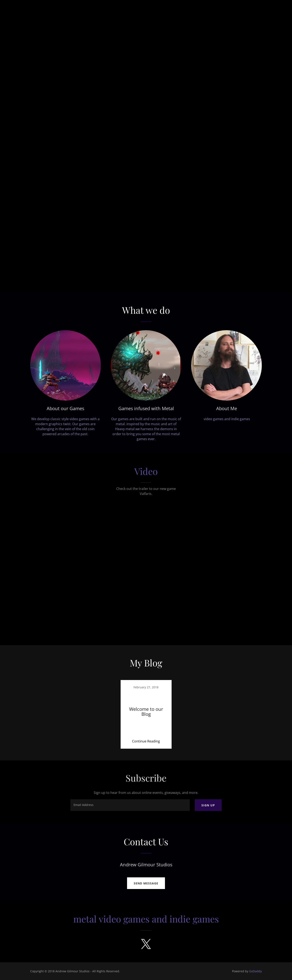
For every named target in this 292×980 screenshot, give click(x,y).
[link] (146, 714)
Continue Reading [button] (146, 741)
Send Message (146, 883)
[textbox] (130, 805)
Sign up (208, 805)
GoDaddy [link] (255, 971)
